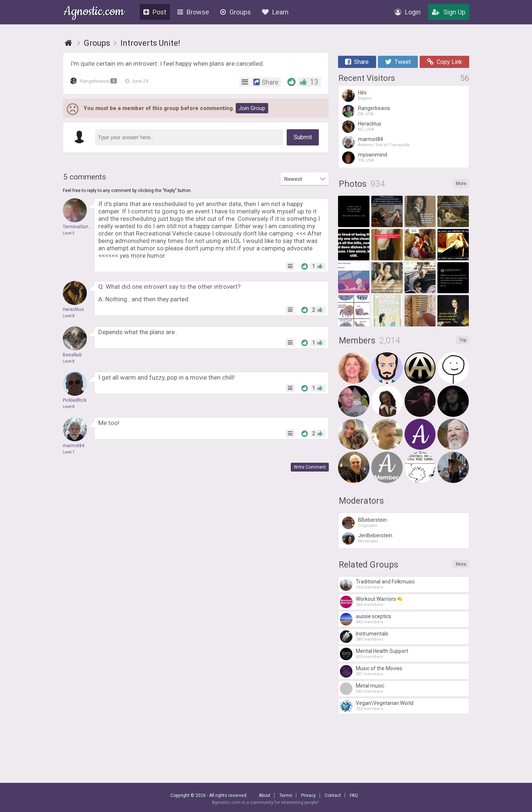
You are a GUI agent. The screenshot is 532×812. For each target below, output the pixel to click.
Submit (303, 137)
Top (463, 340)
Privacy (308, 795)
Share (357, 62)
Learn (275, 12)
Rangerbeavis (96, 81)
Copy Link (445, 62)
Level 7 (69, 452)
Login (408, 12)
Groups (236, 12)
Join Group (252, 108)
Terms (286, 795)
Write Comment (310, 467)
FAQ (354, 795)
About (265, 795)
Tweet (398, 62)
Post (155, 12)
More (461, 184)
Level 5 (69, 233)
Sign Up (449, 12)
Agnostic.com (94, 12)
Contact (333, 795)
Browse (193, 12)
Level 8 (69, 316)
